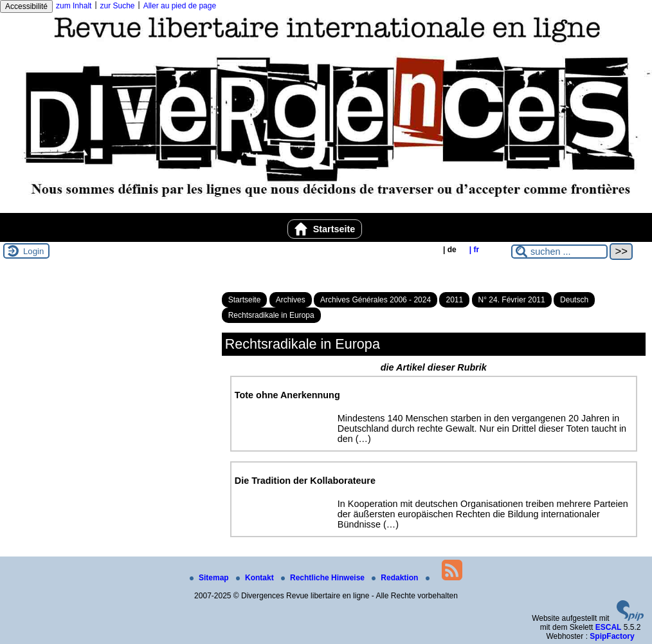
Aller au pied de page (180, 6)
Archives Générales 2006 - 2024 (376, 300)
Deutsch (574, 300)
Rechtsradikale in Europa (271, 315)
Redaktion (396, 578)
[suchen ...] (559, 252)
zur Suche (118, 6)
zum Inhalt (74, 6)
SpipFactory (612, 636)
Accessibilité (26, 6)
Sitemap (210, 578)
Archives (291, 300)
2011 (454, 300)
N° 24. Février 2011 (512, 300)
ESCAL (609, 627)
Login (33, 251)
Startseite (325, 229)
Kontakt (256, 578)
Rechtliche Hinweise (324, 578)
